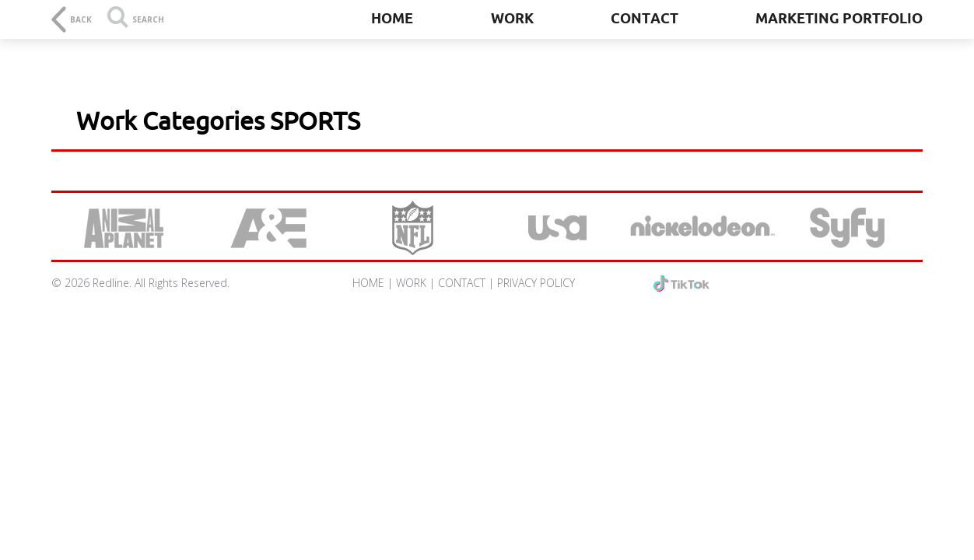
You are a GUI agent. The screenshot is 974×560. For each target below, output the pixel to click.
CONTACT (462, 283)
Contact (645, 18)
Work (512, 18)
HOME (368, 283)
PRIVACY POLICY (536, 283)
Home (392, 18)
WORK (411, 283)
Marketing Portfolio (839, 18)
